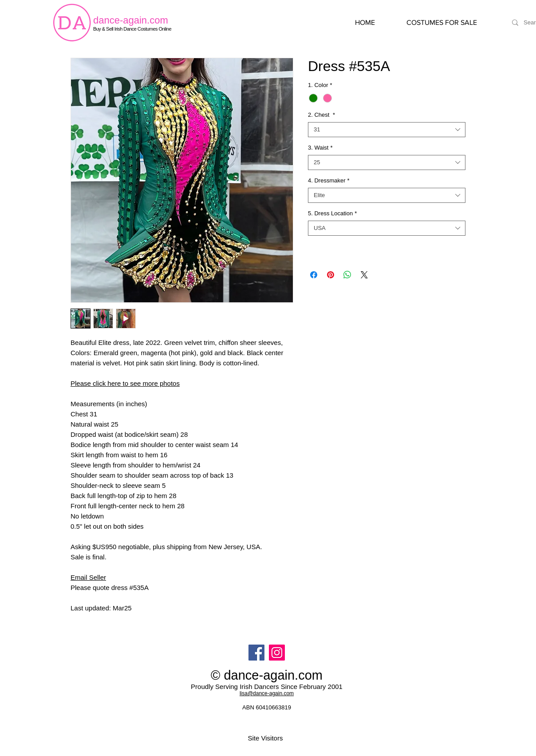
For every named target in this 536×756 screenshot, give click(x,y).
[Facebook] (256, 653)
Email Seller (88, 577)
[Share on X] (364, 275)
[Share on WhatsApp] (347, 275)
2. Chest (321, 115)
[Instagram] (277, 653)
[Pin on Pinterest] (331, 275)
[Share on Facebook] (314, 275)
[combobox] (387, 130)
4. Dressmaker (329, 180)
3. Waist (320, 148)
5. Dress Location (332, 213)
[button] (451, 23)
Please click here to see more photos (125, 383)
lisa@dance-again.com (267, 693)
